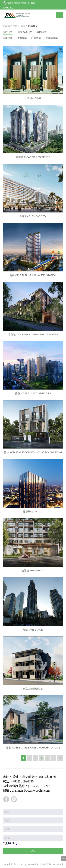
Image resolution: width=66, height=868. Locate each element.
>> (60, 758)
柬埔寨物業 (52, 38)
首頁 (23, 26)
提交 (33, 851)
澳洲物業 (22, 38)
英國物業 (8, 38)
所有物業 (8, 32)
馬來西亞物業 (25, 32)
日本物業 (36, 38)
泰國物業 (42, 32)
